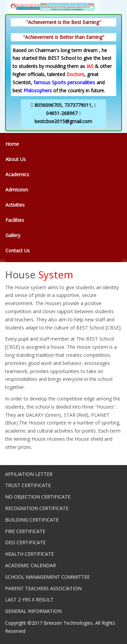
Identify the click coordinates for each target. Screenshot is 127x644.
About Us (16, 159)
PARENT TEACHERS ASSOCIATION (43, 588)
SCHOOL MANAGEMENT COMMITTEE (47, 577)
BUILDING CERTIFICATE (32, 520)
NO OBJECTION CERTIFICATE (38, 497)
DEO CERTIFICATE (25, 542)
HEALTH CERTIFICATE (29, 554)
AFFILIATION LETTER (29, 474)
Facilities (15, 220)
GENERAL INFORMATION (33, 611)
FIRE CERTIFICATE (25, 531)
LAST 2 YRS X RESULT (29, 600)
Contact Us (18, 250)
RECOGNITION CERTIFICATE (37, 508)
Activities (15, 205)
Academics (17, 174)
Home (12, 144)
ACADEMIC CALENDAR (30, 565)
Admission (17, 190)
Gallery (13, 235)
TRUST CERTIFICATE (28, 485)
